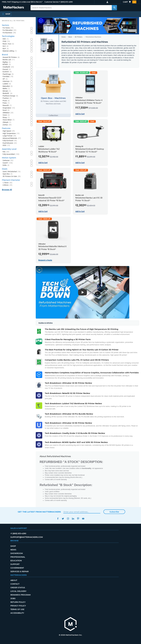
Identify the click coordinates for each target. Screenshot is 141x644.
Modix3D (7, 93)
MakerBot (8, 86)
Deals (5, 169)
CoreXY (8, 163)
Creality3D (8, 67)
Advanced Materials (12, 138)
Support (15, 564)
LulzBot (7, 84)
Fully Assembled (11, 154)
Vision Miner (9, 120)
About (14, 580)
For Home (8, 28)
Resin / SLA (8, 44)
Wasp (6, 118)
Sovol (6, 110)
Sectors (5, 25)
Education (16, 561)
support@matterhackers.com (27, 537)
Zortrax (7, 125)
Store (70, 37)
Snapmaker (9, 108)
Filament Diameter (11, 180)
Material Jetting (10, 51)
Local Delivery (18, 591)
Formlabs (8, 77)
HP (5, 79)
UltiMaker (8, 113)
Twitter (63, 519)
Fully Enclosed (10, 141)
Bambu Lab (9, 60)
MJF (6, 49)
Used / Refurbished (12, 172)
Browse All (7, 190)
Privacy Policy (18, 606)
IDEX (6, 145)
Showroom (17, 553)
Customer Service (51, 2)
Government (17, 568)
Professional (18, 557)
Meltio (6, 89)
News (13, 550)
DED (6, 39)
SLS (6, 46)
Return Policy (18, 602)
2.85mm (7, 185)
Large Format (9, 136)
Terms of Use (17, 609)
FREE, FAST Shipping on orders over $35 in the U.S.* (22, 2)
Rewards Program (20, 595)
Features (6, 128)
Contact (15, 584)
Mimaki (7, 91)
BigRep (7, 62)
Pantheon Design (10, 96)
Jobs (13, 598)
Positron (7, 98)
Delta (6, 165)
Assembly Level (9, 149)
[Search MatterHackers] (114, 8)
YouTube (83, 519)
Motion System (9, 158)
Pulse (6, 103)
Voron (6, 115)
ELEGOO (7, 72)
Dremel (7, 69)
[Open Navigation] (6, 14)
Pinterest (78, 519)
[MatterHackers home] (71, 624)
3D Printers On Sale (12, 176)
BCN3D (7, 65)
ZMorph (7, 122)
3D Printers (78, 37)
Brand (5, 55)
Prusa (6, 101)
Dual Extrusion (10, 143)
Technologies (8, 36)
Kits (6, 152)
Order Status (18, 588)
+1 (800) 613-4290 (66, 2)
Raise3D (7, 106)
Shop (13, 546)
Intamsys (7, 81)
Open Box (8, 174)
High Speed (9, 131)
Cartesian (8, 161)
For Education (9, 30)
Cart (130, 2)
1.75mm (7, 183)
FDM (6, 41)
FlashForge (8, 74)
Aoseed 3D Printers (11, 57)
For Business (9, 33)
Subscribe (114, 512)
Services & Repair (19, 571)
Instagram (68, 519)
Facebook (58, 519)
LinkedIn (73, 519)
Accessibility (17, 613)
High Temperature (11, 134)
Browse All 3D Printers (13, 21)
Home (64, 37)
